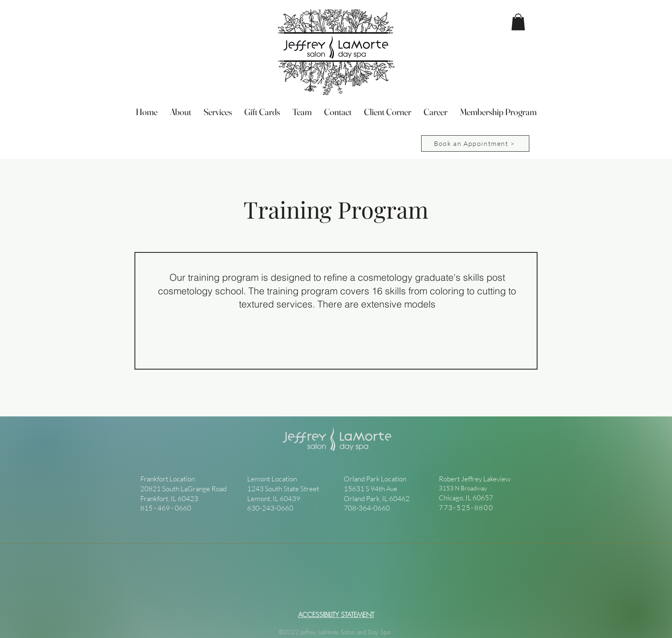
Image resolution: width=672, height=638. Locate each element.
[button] (518, 22)
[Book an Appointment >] (475, 143)
